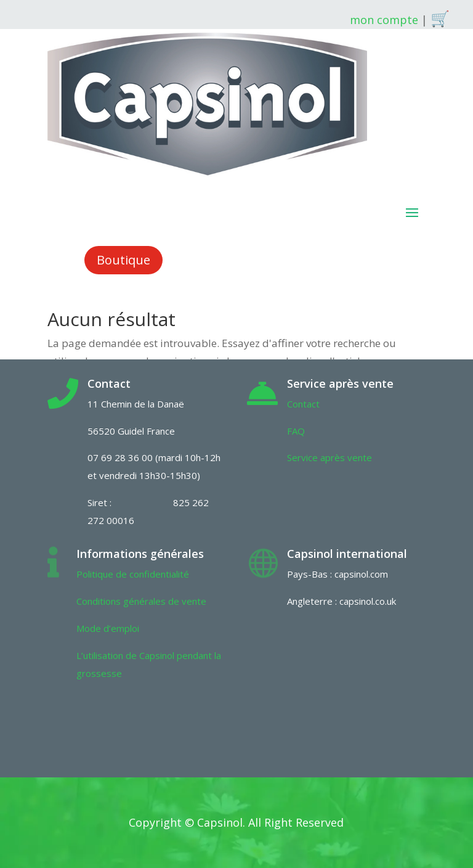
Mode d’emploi (108, 628)
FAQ (296, 431)
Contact (303, 404)
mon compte (384, 20)
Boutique (123, 260)
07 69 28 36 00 (120, 457)
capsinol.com (361, 574)
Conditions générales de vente (141, 601)
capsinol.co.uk (368, 601)
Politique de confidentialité (133, 574)
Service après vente (329, 457)
